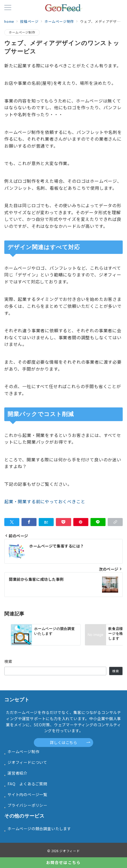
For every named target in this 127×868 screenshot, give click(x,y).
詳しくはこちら (70, 743)
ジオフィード (70, 851)
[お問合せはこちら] (63, 863)
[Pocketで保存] (63, 522)
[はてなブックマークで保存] (46, 522)
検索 (8, 661)
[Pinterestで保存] (81, 522)
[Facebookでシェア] (29, 522)
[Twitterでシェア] (12, 522)
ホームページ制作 (22, 32)
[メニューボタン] (8, 8)
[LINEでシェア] (98, 522)
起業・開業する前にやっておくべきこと (45, 501)
